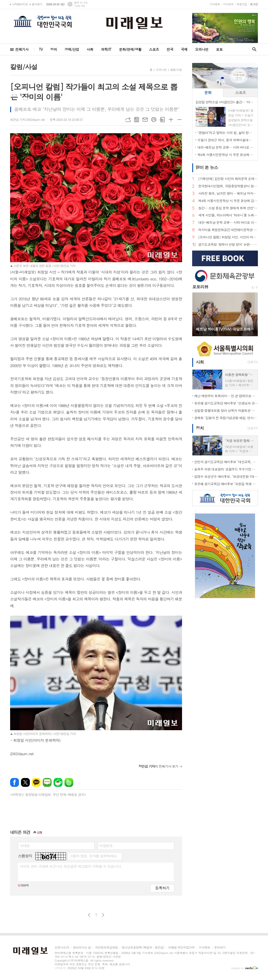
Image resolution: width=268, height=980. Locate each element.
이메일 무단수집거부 (181, 948)
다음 (103, 915)
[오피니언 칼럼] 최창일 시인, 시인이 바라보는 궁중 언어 (228, 237)
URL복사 (128, 120)
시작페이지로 (20, 4)
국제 (184, 49)
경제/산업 (72, 49)
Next (251, 314)
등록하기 (162, 888)
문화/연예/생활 (130, 49)
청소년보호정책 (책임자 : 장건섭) (143, 948)
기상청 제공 (80, 6)
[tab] (208, 93)
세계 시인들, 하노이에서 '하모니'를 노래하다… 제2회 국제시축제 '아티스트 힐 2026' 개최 (228, 215)
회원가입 (242, 4)
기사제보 (215, 4)
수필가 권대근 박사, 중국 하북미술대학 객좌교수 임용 (226, 140)
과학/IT (106, 49)
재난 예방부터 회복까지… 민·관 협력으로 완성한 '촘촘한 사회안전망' (226, 396)
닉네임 (25, 845)
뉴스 (207, 167)
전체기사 (22, 49)
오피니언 (202, 49)
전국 (170, 49)
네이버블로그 (47, 782)
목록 (137, 120)
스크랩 (162, 120)
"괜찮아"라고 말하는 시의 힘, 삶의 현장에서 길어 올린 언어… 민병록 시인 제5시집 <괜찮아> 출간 (226, 133)
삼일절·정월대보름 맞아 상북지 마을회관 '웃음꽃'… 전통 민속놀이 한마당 (226, 410)
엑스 (25, 782)
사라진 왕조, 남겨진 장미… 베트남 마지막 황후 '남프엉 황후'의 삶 (228, 194)
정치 (54, 49)
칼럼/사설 (176, 70)
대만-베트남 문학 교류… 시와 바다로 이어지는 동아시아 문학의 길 (226, 147)
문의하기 (220, 948)
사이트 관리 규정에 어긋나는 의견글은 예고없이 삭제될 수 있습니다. (71, 866)
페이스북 (15, 782)
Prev (199, 314)
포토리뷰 (200, 287)
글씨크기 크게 (171, 120)
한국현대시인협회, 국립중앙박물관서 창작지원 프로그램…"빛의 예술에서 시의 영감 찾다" (228, 186)
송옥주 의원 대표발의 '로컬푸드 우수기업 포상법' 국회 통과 (226, 469)
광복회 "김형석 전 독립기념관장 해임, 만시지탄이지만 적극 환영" (226, 418)
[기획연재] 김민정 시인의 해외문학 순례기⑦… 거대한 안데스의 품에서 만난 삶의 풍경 (228, 179)
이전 (89, 915)
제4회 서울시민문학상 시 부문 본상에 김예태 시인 (226, 155)
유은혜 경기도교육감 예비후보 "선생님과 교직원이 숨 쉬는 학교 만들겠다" (226, 403)
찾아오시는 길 (82, 948)
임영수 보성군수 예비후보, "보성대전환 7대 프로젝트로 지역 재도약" (226, 476)
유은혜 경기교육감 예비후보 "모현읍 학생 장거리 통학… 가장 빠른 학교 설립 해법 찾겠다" (226, 484)
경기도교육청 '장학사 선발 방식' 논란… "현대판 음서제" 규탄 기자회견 (228, 245)
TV (41, 49)
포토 (219, 49)
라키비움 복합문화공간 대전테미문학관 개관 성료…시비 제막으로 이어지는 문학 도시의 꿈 (228, 230)
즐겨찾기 (37, 4)
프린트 (154, 120)
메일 (145, 120)
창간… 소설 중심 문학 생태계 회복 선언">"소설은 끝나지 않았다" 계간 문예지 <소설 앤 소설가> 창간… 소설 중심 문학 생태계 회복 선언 (228, 208)
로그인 (254, 4)
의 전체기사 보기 (158, 766)
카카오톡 (36, 782)
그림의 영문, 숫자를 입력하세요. (93, 856)
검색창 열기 (253, 49)
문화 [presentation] (208, 92)
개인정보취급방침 (106, 948)
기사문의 (228, 4)
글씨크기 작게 (180, 120)
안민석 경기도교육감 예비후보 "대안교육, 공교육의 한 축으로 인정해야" (226, 462)
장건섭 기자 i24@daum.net (27, 119)
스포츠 (154, 49)
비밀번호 (106, 845)
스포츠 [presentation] (240, 92)
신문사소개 (62, 948)
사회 (90, 49)
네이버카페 (58, 782)
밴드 (69, 782)
